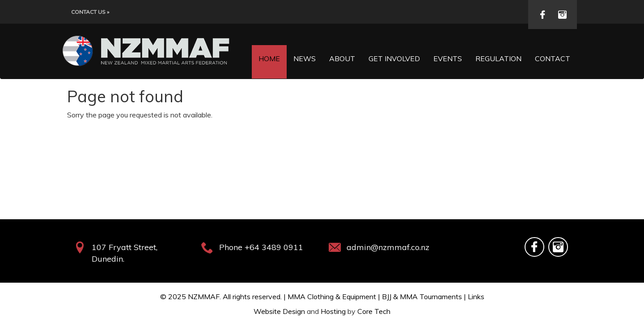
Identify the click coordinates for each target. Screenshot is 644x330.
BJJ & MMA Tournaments (422, 297)
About (342, 58)
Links (476, 297)
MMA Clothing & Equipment (332, 297)
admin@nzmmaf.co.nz (388, 247)
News (305, 58)
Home (269, 58)
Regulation (498, 58)
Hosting (333, 311)
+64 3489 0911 (274, 247)
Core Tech (374, 311)
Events (448, 58)
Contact (553, 58)
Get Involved (394, 58)
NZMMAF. (204, 297)
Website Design (279, 311)
